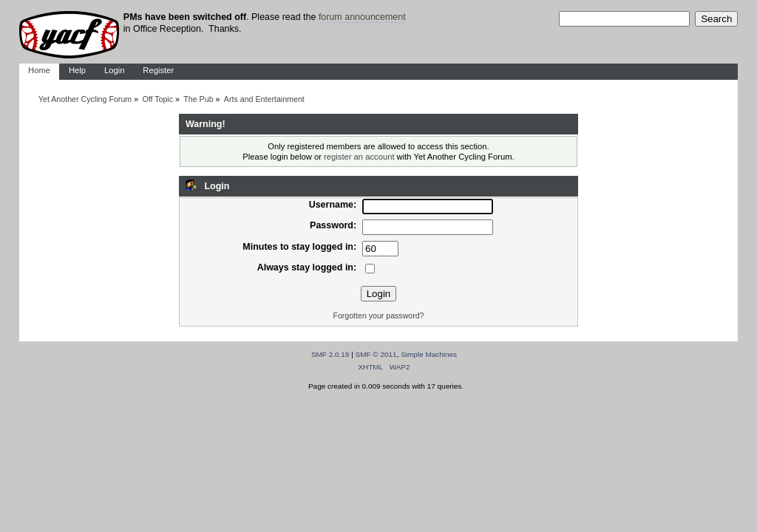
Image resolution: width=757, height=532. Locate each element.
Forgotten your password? (378, 316)
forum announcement (362, 17)
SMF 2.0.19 (330, 354)
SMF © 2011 (376, 354)
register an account (359, 157)
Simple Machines (429, 354)
